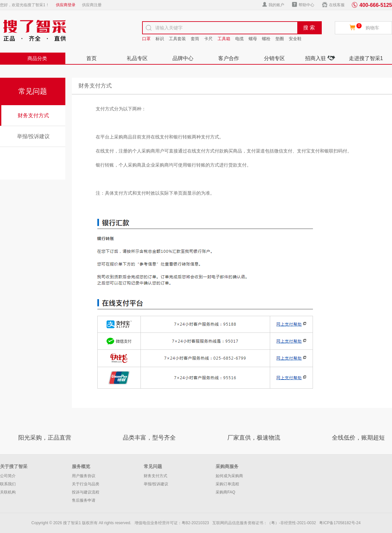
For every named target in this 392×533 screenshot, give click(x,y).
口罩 (146, 39)
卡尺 (208, 39)
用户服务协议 (84, 476)
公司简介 (8, 476)
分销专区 (274, 58)
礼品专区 (137, 58)
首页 (91, 58)
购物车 (372, 28)
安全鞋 (295, 39)
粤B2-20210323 (195, 523)
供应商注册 (92, 5)
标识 (160, 39)
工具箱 (224, 39)
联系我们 (8, 484)
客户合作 (229, 58)
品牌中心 (183, 58)
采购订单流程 (227, 484)
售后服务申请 (84, 500)
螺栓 (266, 39)
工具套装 (177, 39)
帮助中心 (303, 5)
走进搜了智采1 (366, 58)
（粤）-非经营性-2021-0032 (292, 523)
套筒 (195, 39)
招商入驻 (320, 58)
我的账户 (273, 5)
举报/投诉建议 (33, 136)
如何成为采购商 (229, 476)
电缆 (239, 39)
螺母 (253, 39)
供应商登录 (66, 5)
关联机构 (8, 492)
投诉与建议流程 (86, 492)
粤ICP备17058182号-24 (340, 523)
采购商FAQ (225, 492)
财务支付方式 (33, 115)
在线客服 (333, 5)
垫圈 (280, 39)
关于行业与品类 (86, 484)
